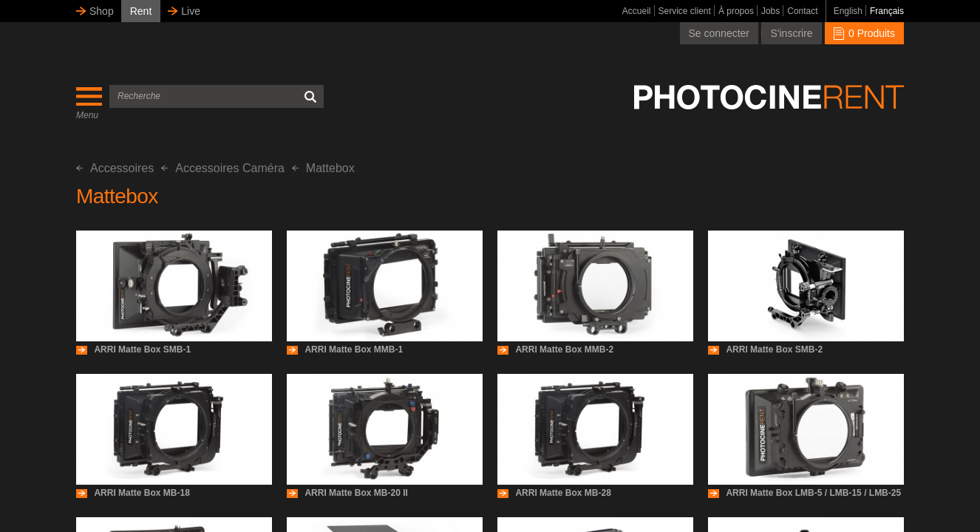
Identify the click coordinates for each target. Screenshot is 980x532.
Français (887, 11)
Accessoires (115, 168)
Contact (802, 11)
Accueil (637, 11)
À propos (736, 11)
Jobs (770, 11)
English (848, 11)
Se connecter (719, 33)
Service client (685, 11)
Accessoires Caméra (223, 168)
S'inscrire (791, 33)
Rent (141, 11)
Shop (102, 11)
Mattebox (323, 168)
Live (191, 11)
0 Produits (864, 33)
